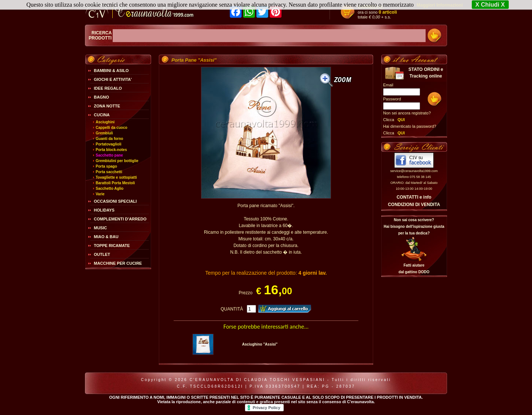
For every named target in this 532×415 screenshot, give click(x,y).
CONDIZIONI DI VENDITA (414, 205)
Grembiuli (104, 133)
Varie (100, 194)
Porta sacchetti (109, 172)
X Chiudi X (490, 5)
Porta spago (106, 166)
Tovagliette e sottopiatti (116, 177)
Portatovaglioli (108, 144)
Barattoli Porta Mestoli (115, 183)
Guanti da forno (109, 139)
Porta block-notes (111, 150)
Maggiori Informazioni (440, 5)
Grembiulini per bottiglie (117, 161)
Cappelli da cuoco (112, 128)
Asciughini (105, 122)
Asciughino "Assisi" (260, 344)
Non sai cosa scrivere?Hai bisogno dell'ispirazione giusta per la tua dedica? (414, 227)
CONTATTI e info (414, 197)
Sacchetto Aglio (110, 188)
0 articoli (388, 12)
